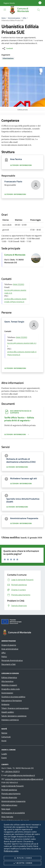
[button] (9, 3)
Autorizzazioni (7, 693)
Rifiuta (22, 858)
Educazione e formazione (12, 700)
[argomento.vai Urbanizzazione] (8, 58)
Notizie (4, 733)
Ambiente (5, 704)
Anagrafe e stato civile (11, 689)
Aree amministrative (10, 649)
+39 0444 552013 (12, 771)
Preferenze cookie (11, 851)
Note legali (6, 809)
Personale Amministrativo (12, 660)
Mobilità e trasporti (9, 685)
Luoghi (4, 754)
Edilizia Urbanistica (9, 677)
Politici (4, 657)
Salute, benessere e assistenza (14, 716)
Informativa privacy (9, 805)
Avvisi (4, 741)
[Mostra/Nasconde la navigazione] (5, 10)
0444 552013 (19, 284)
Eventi (4, 758)
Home (4, 18)
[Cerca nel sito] (39, 10)
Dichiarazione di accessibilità (13, 813)
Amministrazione (14, 18)
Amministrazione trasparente (13, 801)
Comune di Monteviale (15, 255)
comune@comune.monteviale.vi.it (21, 775)
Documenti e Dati (9, 664)
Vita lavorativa (7, 681)
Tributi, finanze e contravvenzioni (15, 708)
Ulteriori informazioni (21, 165)
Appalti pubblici (8, 712)
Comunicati (6, 737)
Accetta (22, 863)
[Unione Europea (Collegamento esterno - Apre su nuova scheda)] (22, 622)
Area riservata (7, 817)
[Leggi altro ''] (17, 434)
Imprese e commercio (10, 720)
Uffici (24, 18)
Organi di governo (9, 645)
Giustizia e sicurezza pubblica (13, 697)
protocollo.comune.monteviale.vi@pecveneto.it (24, 779)
